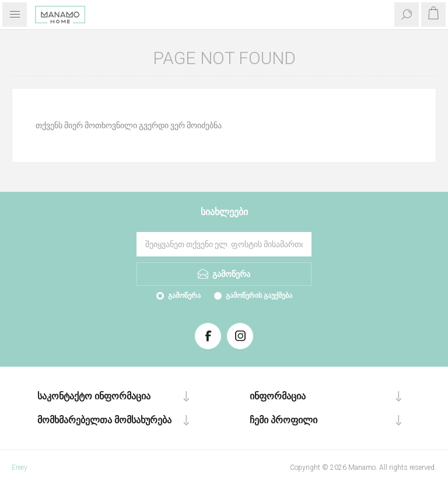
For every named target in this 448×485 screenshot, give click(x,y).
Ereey (20, 468)
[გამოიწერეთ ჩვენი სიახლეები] (224, 244)
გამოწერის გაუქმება (259, 296)
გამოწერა (184, 296)
